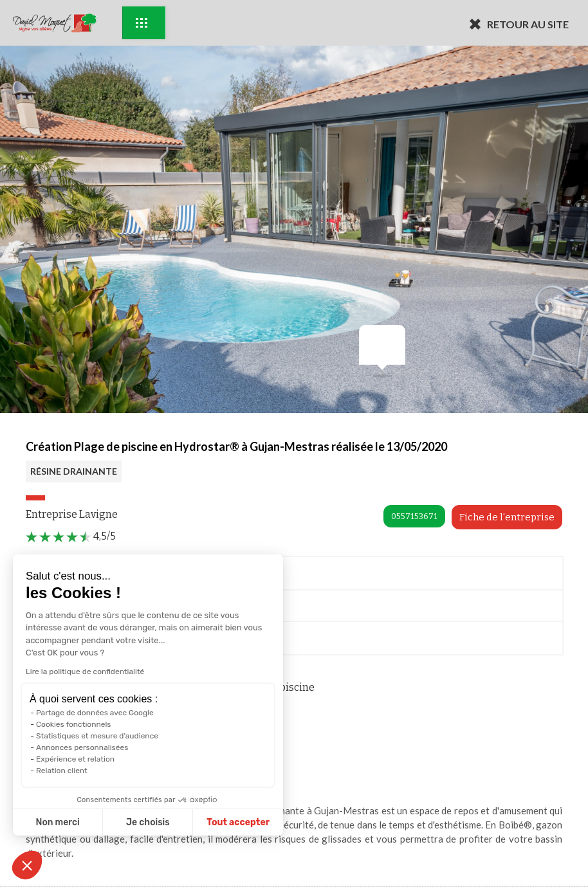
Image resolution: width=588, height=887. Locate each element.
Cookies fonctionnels (73, 724)
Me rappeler (69, 609)
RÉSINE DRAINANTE (74, 471)
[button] (27, 865)
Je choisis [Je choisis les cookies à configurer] (147, 822)
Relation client (61, 771)
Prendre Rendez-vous (88, 575)
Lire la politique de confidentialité (84, 672)
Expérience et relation (75, 759)
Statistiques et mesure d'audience (96, 736)
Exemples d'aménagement (142, 23)
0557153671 (414, 516)
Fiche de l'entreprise (507, 517)
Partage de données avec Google (94, 713)
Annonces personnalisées (81, 747)
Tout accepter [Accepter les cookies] (238, 822)
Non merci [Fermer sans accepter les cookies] (57, 822)
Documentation (76, 640)
